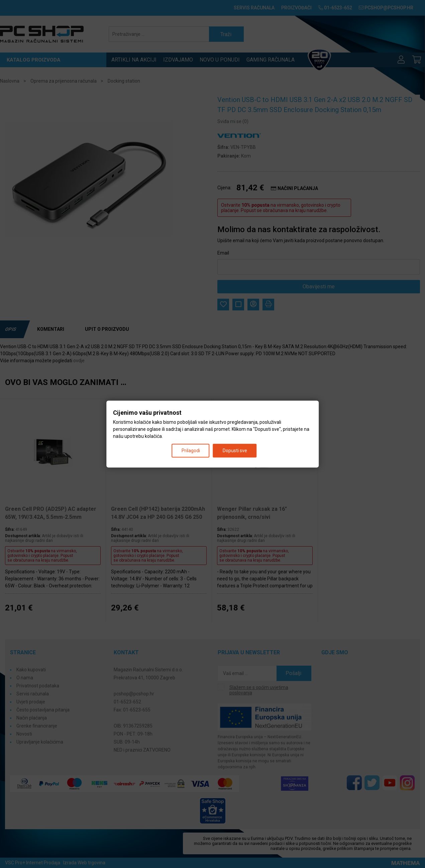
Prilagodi (191, 451)
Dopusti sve (235, 451)
